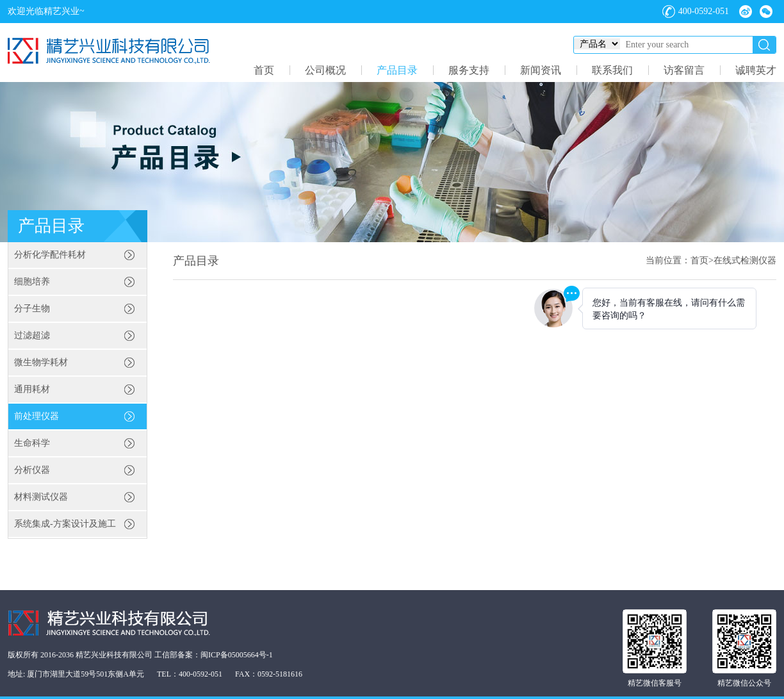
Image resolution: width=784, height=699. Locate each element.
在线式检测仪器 (745, 260)
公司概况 (325, 70)
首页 (264, 70)
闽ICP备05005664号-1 (237, 655)
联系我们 (612, 70)
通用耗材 (32, 389)
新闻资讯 (541, 70)
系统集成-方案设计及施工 (65, 524)
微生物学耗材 (41, 362)
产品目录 (397, 70)
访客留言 (684, 70)
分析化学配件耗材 (50, 255)
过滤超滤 (32, 335)
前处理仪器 (37, 416)
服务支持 (469, 70)
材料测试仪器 (41, 497)
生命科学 (32, 443)
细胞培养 (32, 282)
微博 (746, 12)
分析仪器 (32, 470)
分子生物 (32, 308)
